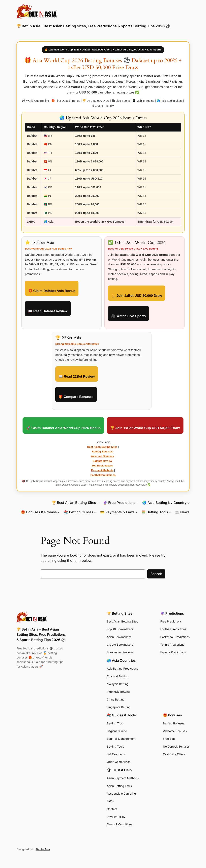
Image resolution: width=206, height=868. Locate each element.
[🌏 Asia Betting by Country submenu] (188, 503)
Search (156, 574)
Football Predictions (103, 475)
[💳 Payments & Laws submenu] (136, 512)
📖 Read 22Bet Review (77, 376)
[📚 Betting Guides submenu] (95, 512)
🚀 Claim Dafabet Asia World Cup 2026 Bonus (63, 428)
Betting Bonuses (102, 451)
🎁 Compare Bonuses (76, 397)
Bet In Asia (43, 849)
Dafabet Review (102, 461)
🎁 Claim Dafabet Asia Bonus (52, 291)
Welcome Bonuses (102, 456)
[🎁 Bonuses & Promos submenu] (59, 512)
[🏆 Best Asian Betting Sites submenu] (98, 503)
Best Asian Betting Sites (102, 447)
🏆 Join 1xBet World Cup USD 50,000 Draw (145, 428)
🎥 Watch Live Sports (128, 316)
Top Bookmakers (102, 466)
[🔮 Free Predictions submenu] (137, 503)
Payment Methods (102, 470)
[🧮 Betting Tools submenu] (170, 512)
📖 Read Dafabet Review (48, 311)
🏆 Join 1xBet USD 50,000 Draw (137, 296)
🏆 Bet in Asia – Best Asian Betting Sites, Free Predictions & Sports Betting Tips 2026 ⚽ (93, 26)
